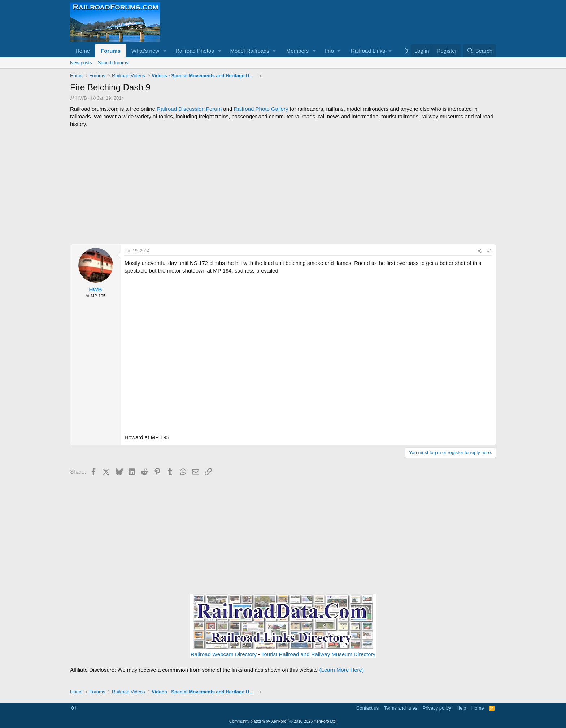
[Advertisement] (283, 186)
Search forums (113, 63)
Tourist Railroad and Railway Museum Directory (318, 654)
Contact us (367, 708)
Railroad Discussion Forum (189, 109)
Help (461, 708)
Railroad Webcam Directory (224, 654)
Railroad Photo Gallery (261, 109)
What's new (145, 51)
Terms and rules (401, 708)
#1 (490, 251)
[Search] (480, 51)
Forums (111, 51)
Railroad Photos (195, 51)
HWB (82, 98)
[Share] (480, 251)
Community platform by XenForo (283, 721)
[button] (165, 51)
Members (298, 51)
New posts (81, 63)
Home (83, 51)
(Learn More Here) (342, 670)
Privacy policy (437, 708)
